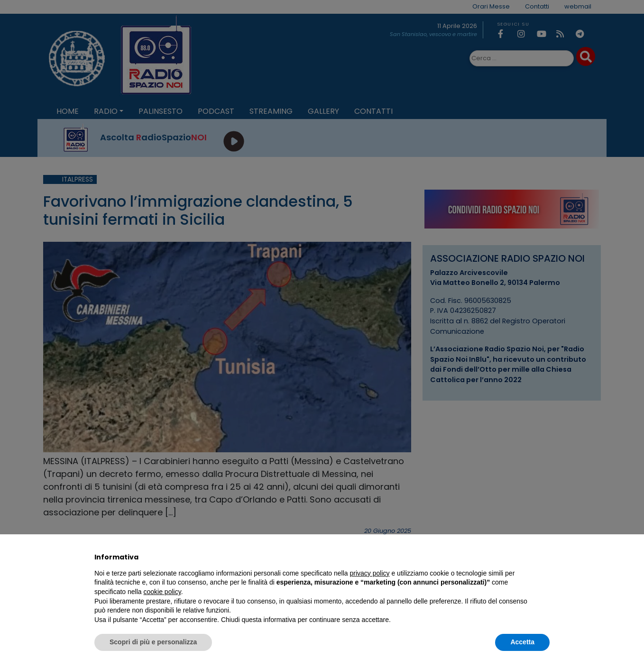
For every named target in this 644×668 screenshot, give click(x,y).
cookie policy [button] (162, 592)
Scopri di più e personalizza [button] (153, 642)
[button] (545, 557)
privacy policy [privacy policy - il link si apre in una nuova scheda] (370, 573)
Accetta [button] (522, 642)
